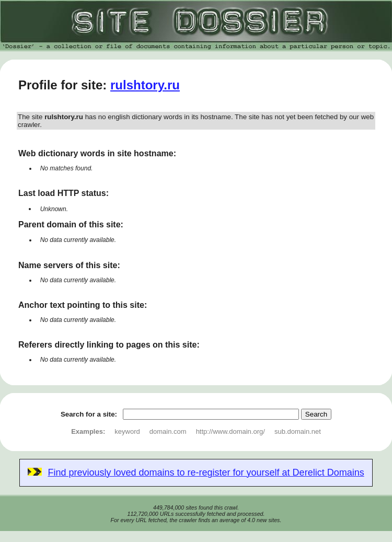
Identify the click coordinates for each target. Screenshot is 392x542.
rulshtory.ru (145, 85)
